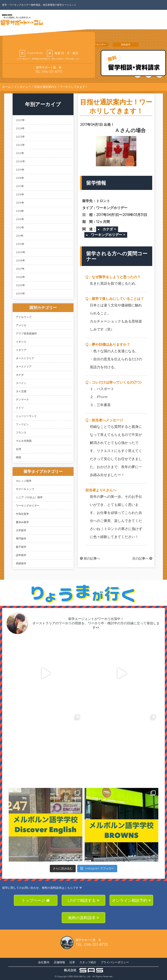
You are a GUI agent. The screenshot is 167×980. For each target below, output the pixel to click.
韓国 (18, 457)
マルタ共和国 (24, 441)
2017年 (20, 186)
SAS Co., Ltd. (85, 976)
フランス (21, 433)
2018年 (20, 178)
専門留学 (21, 539)
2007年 (20, 269)
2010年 (20, 244)
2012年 (20, 227)
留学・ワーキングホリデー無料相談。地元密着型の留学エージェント (39, 5)
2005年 (20, 285)
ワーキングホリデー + (108, 235)
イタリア (21, 350)
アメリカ (21, 325)
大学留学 (21, 530)
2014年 (20, 211)
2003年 (20, 293)
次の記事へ (142, 558)
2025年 (20, 120)
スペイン (21, 383)
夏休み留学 (22, 522)
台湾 (18, 449)
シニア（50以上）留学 (29, 497)
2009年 (21, 252)
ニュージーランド (26, 416)
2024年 (20, 128)
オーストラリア (25, 358)
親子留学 (21, 547)
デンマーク (22, 399)
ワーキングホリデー (28, 506)
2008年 (20, 260)
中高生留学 (22, 514)
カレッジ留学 (24, 481)
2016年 (20, 194)
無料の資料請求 (84, 918)
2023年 (20, 137)
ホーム (6, 87)
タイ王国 (21, 391)
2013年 (20, 219)
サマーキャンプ (25, 489)
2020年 (20, 161)
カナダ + (109, 229)
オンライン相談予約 (131, 900)
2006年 (20, 277)
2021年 (20, 153)
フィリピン (22, 424)
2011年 (20, 236)
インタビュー (22, 87)
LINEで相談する (83, 900)
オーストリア (24, 366)
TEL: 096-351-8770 (49, 72)
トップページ (36, 900)
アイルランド (24, 317)
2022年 (20, 145)
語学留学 (21, 555)
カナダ (20, 375)
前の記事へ (90, 558)
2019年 (20, 170)
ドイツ (20, 408)
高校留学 (21, 563)
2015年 (20, 203)
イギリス (21, 342)
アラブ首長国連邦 (26, 333)
